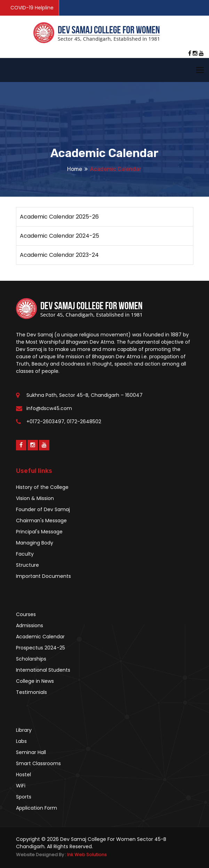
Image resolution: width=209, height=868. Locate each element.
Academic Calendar (40, 637)
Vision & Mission (35, 498)
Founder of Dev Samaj (43, 509)
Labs (21, 741)
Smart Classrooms (38, 763)
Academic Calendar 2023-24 (59, 255)
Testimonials (31, 692)
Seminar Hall (31, 752)
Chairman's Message (41, 521)
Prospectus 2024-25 (41, 648)
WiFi (21, 786)
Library (24, 730)
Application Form (37, 808)
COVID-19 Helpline (32, 8)
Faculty (25, 554)
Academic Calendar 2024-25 (59, 236)
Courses (26, 614)
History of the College (42, 487)
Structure (27, 565)
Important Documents (43, 576)
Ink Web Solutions (87, 855)
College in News (35, 681)
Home (75, 169)
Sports (24, 797)
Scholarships (31, 659)
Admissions (30, 625)
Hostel (23, 775)
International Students (43, 670)
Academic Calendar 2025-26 (59, 217)
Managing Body (35, 543)
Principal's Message (39, 532)
